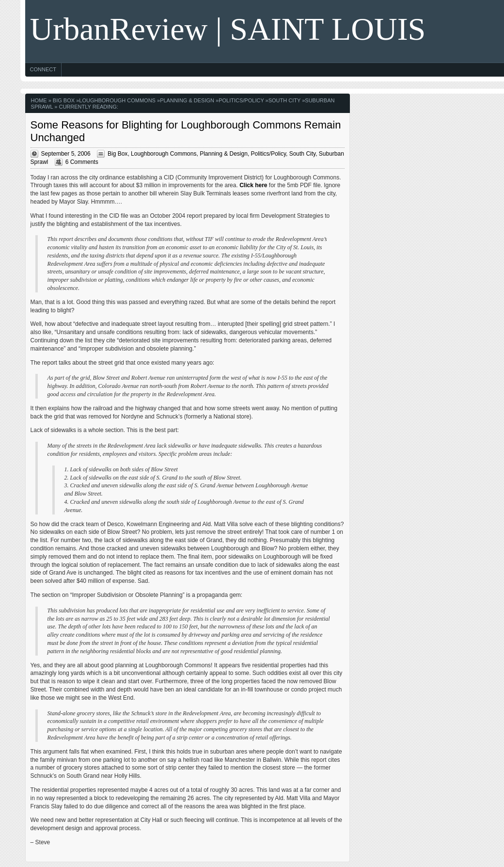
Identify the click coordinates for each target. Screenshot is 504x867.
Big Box (64, 100)
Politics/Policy (241, 100)
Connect (43, 69)
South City (284, 100)
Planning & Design (187, 100)
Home (39, 100)
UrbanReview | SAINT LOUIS (228, 29)
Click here (253, 185)
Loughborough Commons (117, 100)
